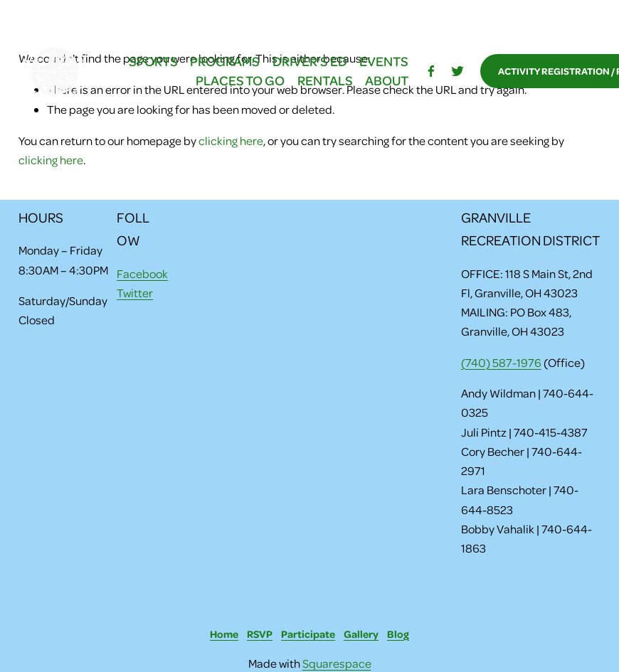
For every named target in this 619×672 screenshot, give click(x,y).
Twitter (135, 293)
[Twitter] (457, 71)
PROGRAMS (225, 61)
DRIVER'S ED (310, 61)
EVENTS (384, 61)
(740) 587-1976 (501, 362)
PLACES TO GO (240, 80)
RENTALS (325, 80)
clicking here (231, 140)
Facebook (142, 273)
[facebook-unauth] (431, 71)
